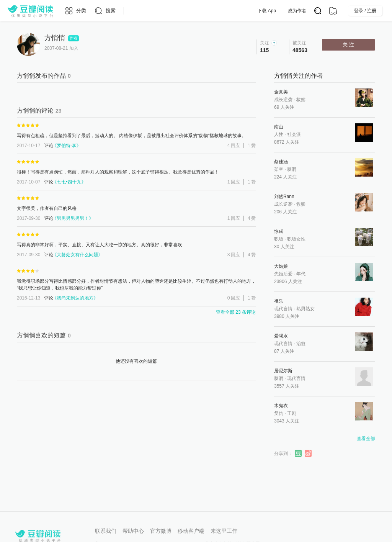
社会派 (294, 134)
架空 (279, 169)
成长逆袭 (283, 100)
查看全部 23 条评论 (236, 312)
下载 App (282, 11)
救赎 (301, 100)
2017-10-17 (29, 146)
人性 (279, 134)
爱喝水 (281, 336)
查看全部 (366, 439)
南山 (279, 127)
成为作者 (312, 11)
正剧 (292, 413)
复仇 (279, 413)
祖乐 (279, 301)
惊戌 (279, 231)
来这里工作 (224, 531)
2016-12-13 (29, 298)
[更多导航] (129, 11)
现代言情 (283, 309)
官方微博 (161, 531)
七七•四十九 (69, 182)
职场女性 (296, 239)
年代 (301, 274)
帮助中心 (133, 531)
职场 (279, 239)
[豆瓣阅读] (30, 11)
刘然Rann (284, 196)
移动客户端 (191, 531)
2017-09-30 (29, 218)
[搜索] (105, 11)
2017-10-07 (29, 182)
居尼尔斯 (283, 371)
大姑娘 (281, 266)
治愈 (301, 344)
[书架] (333, 11)
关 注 (348, 45)
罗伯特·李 (67, 146)
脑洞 (292, 169)
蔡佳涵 (281, 162)
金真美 (281, 92)
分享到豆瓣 (299, 454)
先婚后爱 (283, 274)
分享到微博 (309, 454)
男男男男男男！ (73, 218)
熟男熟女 (305, 309)
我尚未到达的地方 (75, 298)
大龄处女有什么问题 (77, 255)
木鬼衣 (281, 406)
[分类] (75, 11)
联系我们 (106, 531)
